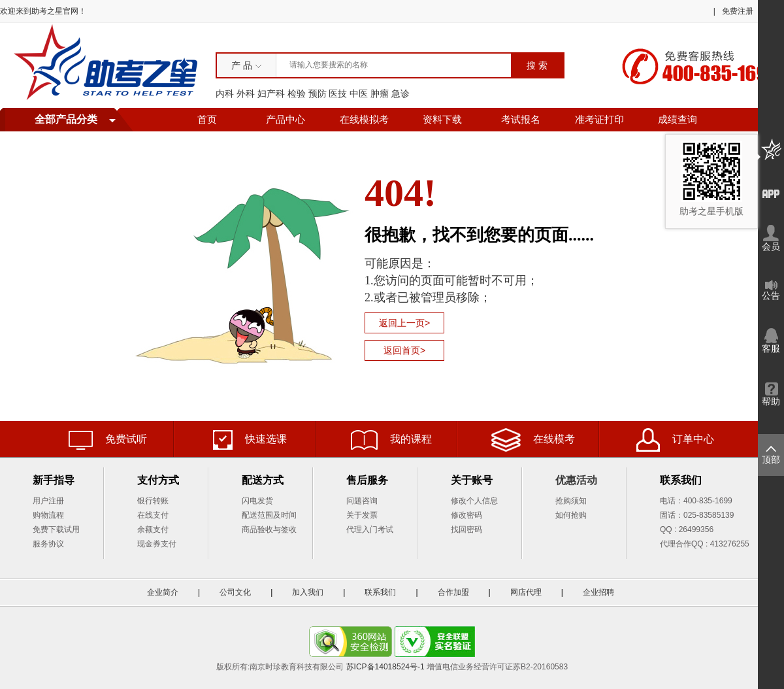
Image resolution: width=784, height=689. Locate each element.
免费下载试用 (56, 529)
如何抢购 (571, 515)
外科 (246, 93)
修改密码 (466, 515)
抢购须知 (571, 501)
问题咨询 (362, 501)
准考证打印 (599, 120)
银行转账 (153, 501)
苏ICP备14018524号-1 (385, 667)
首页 (207, 120)
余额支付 (153, 529)
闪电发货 (257, 501)
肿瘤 (380, 93)
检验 (297, 93)
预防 (318, 93)
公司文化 (235, 592)
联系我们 (380, 592)
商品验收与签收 (269, 529)
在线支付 (153, 515)
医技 (338, 93)
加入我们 (308, 592)
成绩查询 (678, 120)
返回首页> (404, 350)
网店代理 (526, 592)
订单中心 (675, 440)
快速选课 (250, 440)
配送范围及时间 (269, 515)
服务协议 (48, 544)
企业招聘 (598, 592)
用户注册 (48, 501)
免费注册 (738, 11)
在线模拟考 (364, 120)
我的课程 (391, 440)
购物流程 (48, 515)
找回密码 (466, 529)
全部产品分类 (66, 119)
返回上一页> (404, 323)
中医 (359, 93)
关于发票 (362, 515)
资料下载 (442, 120)
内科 (225, 93)
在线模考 (533, 440)
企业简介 (163, 592)
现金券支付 (157, 544)
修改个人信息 (474, 501)
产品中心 (286, 120)
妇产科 (271, 93)
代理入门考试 (370, 529)
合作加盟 (453, 592)
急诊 (400, 93)
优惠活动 (576, 480)
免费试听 (108, 440)
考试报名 (521, 120)
